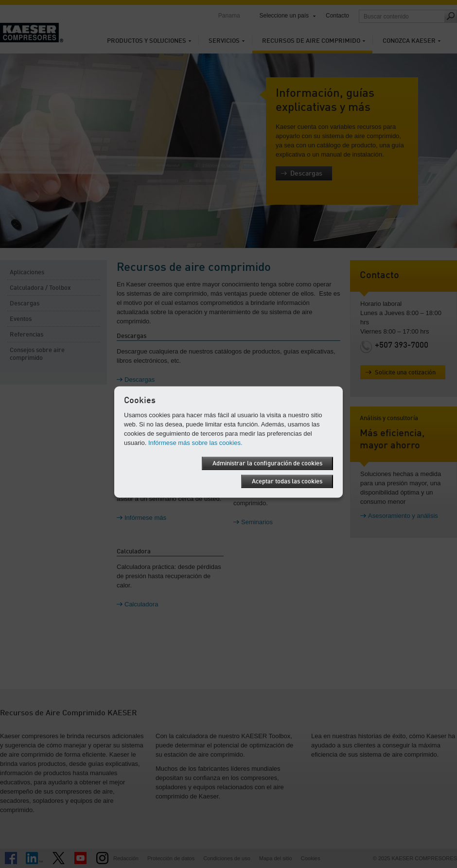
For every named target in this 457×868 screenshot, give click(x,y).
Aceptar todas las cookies (287, 481)
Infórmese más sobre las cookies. (195, 442)
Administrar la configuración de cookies (267, 463)
